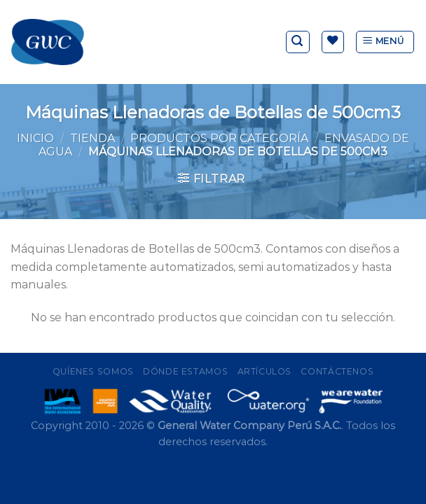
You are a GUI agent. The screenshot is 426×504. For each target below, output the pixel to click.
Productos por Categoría (219, 138)
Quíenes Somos (93, 371)
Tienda (92, 138)
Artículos (265, 371)
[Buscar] (298, 42)
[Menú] (385, 42)
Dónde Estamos (185, 371)
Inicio (35, 138)
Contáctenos (337, 371)
